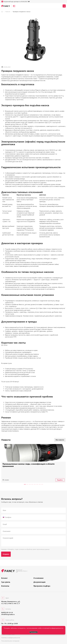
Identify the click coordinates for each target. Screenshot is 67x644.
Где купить (6, 582)
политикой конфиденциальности (53, 628)
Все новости (60, 440)
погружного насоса (22, 75)
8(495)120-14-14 (7, 613)
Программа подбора (42, 586)
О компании (38, 578)
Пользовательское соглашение (10, 641)
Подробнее (60, 480)
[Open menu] (14, 6)
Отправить (6, 554)
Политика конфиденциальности (11, 638)
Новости (8, 12)
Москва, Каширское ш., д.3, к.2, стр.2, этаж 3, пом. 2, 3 (11, 602)
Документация (39, 582)
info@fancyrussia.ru (8, 614)
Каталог (4, 578)
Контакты (5, 586)
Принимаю (34, 632)
